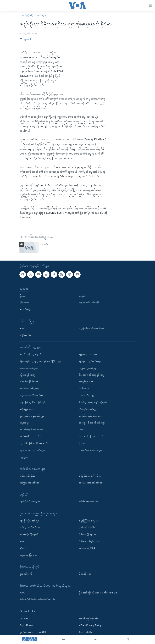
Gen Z (82, 429)
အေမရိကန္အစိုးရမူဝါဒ (88, 619)
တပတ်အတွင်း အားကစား (31, 429)
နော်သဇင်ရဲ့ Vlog (87, 548)
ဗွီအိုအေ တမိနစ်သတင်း (90, 541)
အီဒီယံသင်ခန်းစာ (27, 476)
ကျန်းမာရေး (85, 388)
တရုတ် (82, 296)
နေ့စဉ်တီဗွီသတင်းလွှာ (29, 521)
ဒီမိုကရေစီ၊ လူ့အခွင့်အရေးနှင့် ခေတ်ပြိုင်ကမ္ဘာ (40, 361)
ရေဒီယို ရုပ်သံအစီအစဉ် (30, 527)
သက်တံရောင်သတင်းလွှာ (90, 450)
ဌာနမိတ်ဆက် (26, 574)
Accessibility (85, 632)
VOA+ (23, 593)
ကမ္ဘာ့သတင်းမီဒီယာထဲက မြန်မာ (34, 395)
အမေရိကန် (25, 309)
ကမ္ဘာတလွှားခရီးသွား (89, 368)
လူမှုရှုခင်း (24, 457)
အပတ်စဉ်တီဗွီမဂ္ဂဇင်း (29, 534)
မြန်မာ (22, 296)
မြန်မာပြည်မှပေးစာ (88, 354)
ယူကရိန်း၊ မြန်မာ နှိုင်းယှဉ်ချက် (34, 443)
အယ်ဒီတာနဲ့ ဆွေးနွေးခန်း (31, 354)
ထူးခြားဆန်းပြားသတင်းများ (32, 450)
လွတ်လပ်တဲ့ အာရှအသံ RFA (33, 632)
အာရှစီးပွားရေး (86, 382)
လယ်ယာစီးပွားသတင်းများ (32, 436)
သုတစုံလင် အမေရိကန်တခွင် (92, 423)
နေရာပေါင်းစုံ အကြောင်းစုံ (91, 436)
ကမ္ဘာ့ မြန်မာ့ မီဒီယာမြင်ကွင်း (33, 402)
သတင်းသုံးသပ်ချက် (29, 368)
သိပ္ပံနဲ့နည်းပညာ (27, 409)
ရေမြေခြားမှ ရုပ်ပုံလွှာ (89, 521)
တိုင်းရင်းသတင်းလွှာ (88, 409)
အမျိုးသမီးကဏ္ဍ (86, 395)
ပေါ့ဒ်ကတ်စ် (25, 335)
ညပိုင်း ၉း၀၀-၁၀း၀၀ (89, 502)
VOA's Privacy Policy (90, 625)
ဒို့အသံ (82, 443)
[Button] (25, 40)
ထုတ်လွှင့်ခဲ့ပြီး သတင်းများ (33, 15)
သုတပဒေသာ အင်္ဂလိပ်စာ (91, 483)
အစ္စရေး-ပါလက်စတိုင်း (90, 302)
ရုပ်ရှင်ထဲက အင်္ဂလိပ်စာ (90, 476)
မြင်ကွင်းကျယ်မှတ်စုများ (90, 361)
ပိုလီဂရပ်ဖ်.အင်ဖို (87, 527)
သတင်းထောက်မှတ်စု (29, 388)
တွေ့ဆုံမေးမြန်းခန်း (28, 555)
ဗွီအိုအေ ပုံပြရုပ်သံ (87, 534)
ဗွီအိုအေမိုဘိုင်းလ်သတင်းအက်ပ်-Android (98, 593)
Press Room (26, 625)
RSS (22, 328)
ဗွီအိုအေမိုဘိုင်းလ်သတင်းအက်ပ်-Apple (37, 599)
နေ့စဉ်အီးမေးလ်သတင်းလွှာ (91, 328)
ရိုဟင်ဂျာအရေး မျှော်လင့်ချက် (93, 402)
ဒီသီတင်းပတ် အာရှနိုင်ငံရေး (92, 375)
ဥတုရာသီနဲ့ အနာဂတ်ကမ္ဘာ (32, 416)
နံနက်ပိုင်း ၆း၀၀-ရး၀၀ (30, 502)
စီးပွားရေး (24, 423)
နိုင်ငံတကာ (24, 302)
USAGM (24, 619)
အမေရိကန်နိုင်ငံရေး (29, 382)
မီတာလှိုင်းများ (85, 574)
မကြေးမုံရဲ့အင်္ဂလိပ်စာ (29, 483)
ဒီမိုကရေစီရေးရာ (27, 375)
